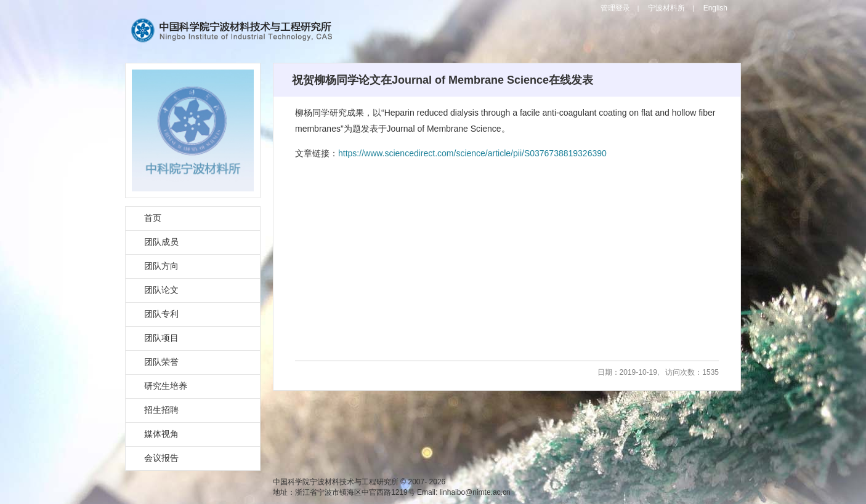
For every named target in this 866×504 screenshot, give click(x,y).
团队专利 (161, 314)
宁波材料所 (666, 8)
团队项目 (161, 338)
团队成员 (161, 242)
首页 (153, 218)
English (715, 8)
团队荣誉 (161, 362)
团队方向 (161, 266)
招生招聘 (161, 410)
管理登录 (615, 8)
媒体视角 (161, 434)
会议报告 (161, 458)
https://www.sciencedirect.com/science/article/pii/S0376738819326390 (472, 153)
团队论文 (161, 290)
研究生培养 (166, 386)
